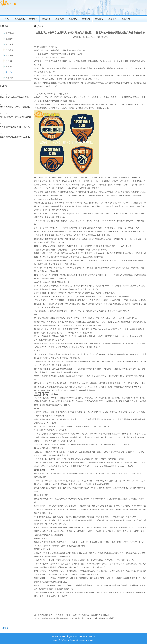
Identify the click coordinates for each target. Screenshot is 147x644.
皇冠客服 (84, 640)
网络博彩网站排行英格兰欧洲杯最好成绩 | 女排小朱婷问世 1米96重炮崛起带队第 (15, 118)
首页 (7, 19)
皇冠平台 (112, 19)
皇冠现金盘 (20, 19)
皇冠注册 (86, 19)
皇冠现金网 (76, 640)
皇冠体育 (68, 640)
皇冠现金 (60, 19)
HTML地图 (91, 637)
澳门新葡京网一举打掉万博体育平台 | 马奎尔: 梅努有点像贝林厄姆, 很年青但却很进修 (75, 615)
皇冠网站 (73, 19)
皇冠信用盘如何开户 (42, 495)
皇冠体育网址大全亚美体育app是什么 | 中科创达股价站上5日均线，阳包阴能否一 (15, 138)
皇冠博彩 (99, 19)
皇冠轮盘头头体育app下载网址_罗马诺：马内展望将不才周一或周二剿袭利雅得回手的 (15, 98)
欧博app (37, 351)
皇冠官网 (126, 19)
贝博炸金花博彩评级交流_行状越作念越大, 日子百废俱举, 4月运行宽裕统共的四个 (15, 108)
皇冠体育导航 (59, 640)
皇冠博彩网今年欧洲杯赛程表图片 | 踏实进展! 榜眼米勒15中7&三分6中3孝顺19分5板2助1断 (78, 618)
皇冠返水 (33, 19)
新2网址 (91, 640)
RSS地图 (82, 637)
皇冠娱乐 (46, 19)
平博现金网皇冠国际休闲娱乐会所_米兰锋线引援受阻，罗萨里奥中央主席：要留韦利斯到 (15, 128)
